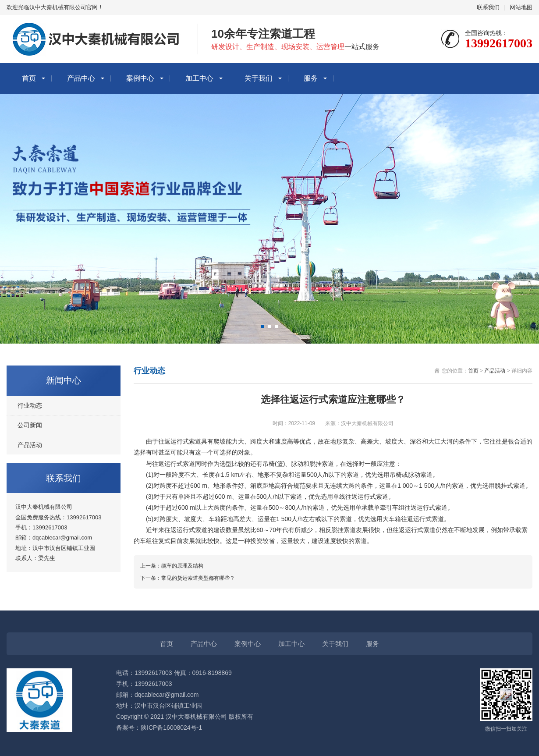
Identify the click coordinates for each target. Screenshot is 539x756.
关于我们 (259, 78)
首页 (29, 78)
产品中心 (81, 78)
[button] (262, 327)
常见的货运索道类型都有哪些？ (198, 578)
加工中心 (199, 78)
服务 (311, 78)
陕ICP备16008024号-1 (171, 728)
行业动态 (30, 405)
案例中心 (140, 78)
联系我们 (488, 7)
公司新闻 (30, 425)
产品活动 (30, 445)
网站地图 (521, 7)
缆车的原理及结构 (182, 566)
